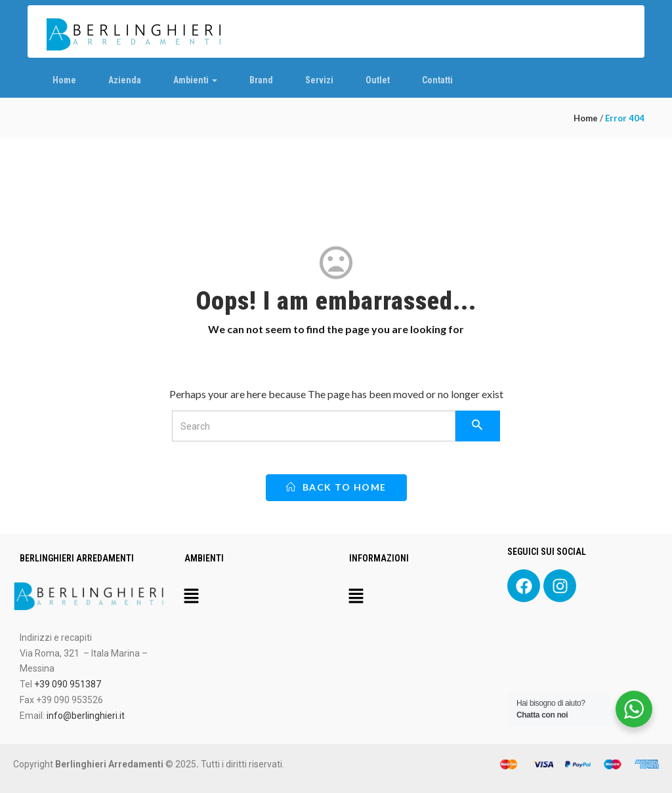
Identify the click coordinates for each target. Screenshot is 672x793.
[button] (191, 597)
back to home (336, 487)
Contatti (437, 80)
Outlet (378, 80)
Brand (261, 80)
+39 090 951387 (68, 684)
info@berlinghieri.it (86, 716)
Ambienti (195, 80)
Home (64, 80)
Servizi (319, 80)
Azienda (125, 80)
